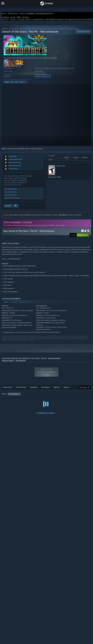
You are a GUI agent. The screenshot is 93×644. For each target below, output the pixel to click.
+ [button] (26, 83)
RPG (12, 83)
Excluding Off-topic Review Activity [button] (35, 395)
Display (66, 388)
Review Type (7, 388)
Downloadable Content (45, 30)
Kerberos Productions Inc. (43, 76)
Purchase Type (21, 388)
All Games (5, 30)
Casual (21, 83)
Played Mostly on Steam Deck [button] (69, 395)
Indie (17, 83)
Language (33, 388)
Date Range (45, 388)
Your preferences (21, 362)
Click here (62, 216)
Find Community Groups (12, 199)
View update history (11, 193)
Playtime (56, 388)
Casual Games (14, 30)
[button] (83, 236)
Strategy (7, 83)
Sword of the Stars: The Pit (28, 30)
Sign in (4, 150)
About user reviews (8, 362)
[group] (47, 395)
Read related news (10, 196)
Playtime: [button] (53, 395)
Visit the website (11, 190)
